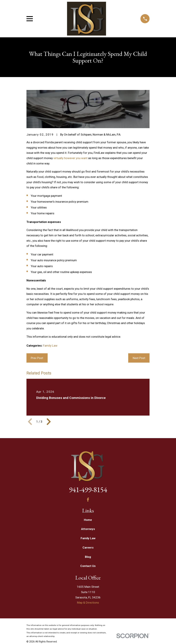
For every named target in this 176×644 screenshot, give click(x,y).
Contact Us (88, 566)
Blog (88, 557)
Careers (88, 548)
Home (88, 520)
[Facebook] (88, 500)
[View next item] (49, 422)
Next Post (139, 358)
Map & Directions (88, 603)
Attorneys (88, 529)
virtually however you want (70, 158)
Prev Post (37, 358)
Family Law (50, 346)
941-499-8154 (88, 490)
